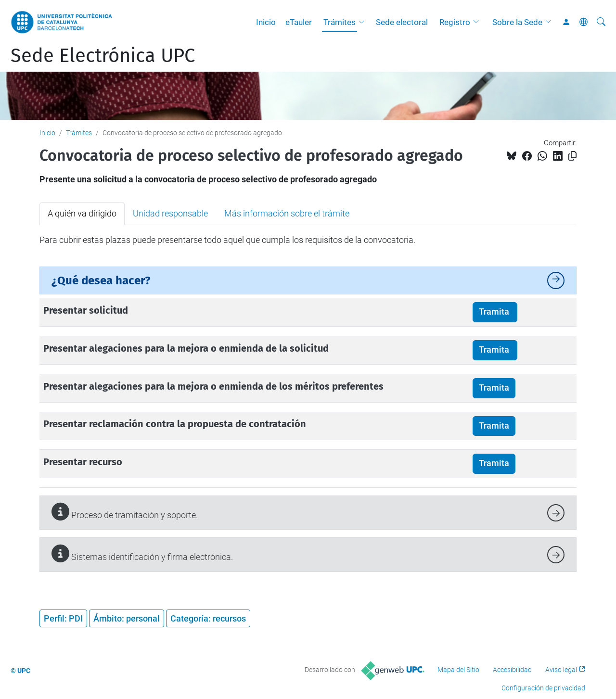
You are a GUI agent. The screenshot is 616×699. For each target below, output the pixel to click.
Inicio (266, 22)
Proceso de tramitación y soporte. (125, 512)
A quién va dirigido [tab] (82, 213)
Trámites (340, 22)
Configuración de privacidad (543, 688)
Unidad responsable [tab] (170, 213)
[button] (364, 22)
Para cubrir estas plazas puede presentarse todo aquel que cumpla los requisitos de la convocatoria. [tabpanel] (227, 240)
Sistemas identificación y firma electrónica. (142, 553)
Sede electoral (402, 22)
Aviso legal (561, 670)
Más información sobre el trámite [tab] (287, 213)
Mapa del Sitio (458, 670)
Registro (455, 22)
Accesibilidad (512, 670)
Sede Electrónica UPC (103, 56)
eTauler (299, 22)
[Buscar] (601, 22)
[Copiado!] (572, 156)
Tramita (495, 312)
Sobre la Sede (517, 22)
